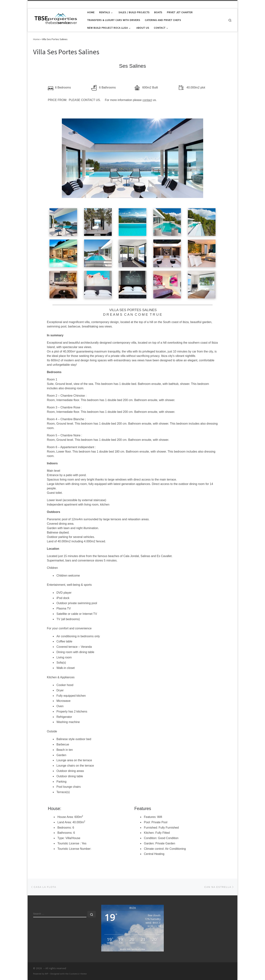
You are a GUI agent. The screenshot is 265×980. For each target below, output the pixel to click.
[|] (56, 19)
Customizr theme (78, 974)
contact (147, 100)
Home (36, 39)
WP (47, 974)
